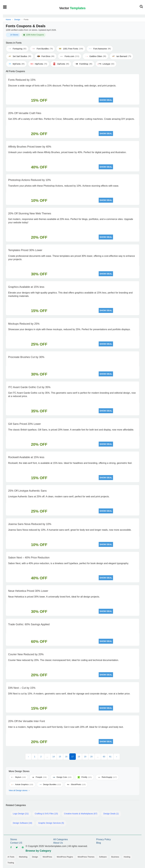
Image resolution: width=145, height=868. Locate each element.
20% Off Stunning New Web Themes (30, 213)
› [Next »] (117, 757)
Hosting (127, 857)
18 (79, 757)
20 (91, 757)
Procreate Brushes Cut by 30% (26, 357)
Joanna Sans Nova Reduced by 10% (30, 524)
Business (115, 857)
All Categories (61, 839)
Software (103, 857)
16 (66, 757)
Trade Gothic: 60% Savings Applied (29, 624)
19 (85, 757)
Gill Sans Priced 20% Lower (25, 424)
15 (60, 757)
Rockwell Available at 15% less (26, 457)
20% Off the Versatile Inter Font (27, 721)
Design (17, 20)
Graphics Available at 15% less (26, 287)
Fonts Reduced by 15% (22, 80)
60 (104, 757)
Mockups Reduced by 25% (24, 324)
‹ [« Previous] (28, 757)
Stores (14, 839)
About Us (58, 843)
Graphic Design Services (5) (51, 823)
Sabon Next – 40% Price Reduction (29, 558)
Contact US (16, 843)
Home (8, 20)
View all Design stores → (19, 790)
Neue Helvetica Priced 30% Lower (28, 591)
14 (54, 757)
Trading (11, 863)
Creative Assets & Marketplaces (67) (81, 814)
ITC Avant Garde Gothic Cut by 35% (29, 387)
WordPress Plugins (65, 857)
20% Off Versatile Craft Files (25, 113)
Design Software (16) (23, 823)
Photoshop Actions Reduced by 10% (30, 180)
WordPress (47, 857)
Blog (99, 843)
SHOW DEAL (106, 100)
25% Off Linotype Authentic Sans (27, 491)
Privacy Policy (104, 839)
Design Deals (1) (111, 814)
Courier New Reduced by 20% (26, 654)
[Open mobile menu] (5, 7)
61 (110, 757)
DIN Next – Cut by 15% (22, 688)
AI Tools (11, 857)
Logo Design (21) (21, 814)
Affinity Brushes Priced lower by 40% (30, 147)
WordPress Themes (86, 857)
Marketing (23, 857)
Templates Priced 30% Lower (25, 250)
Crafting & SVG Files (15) (46, 814)
